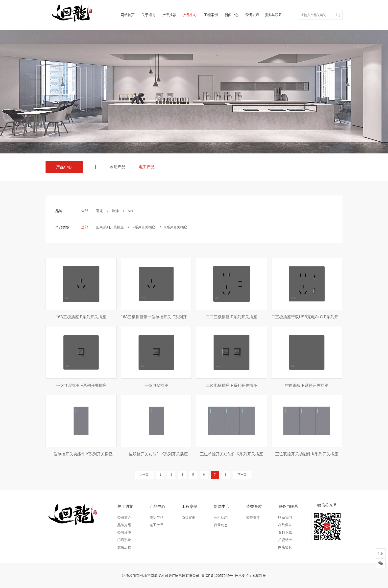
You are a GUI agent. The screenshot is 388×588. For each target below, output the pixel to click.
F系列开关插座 (144, 227)
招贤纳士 (285, 540)
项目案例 (189, 517)
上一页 (144, 475)
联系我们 (285, 517)
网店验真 (285, 547)
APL (131, 211)
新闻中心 (232, 15)
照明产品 (118, 167)
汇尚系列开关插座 (110, 227)
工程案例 (211, 15)
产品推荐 (169, 15)
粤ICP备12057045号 (217, 576)
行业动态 (221, 525)
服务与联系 (273, 15)
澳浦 (115, 211)
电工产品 (147, 167)
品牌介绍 (124, 525)
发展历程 (124, 547)
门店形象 (124, 540)
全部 (85, 211)
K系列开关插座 (176, 227)
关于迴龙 (148, 15)
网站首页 (128, 15)
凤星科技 (259, 576)
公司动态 (221, 517)
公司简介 (124, 517)
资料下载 (285, 532)
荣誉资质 (252, 15)
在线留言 (285, 525)
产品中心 (190, 15)
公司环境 (124, 532)
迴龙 (99, 211)
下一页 (242, 475)
